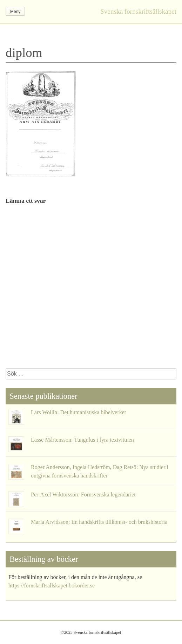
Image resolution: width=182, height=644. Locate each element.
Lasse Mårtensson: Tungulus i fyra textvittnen (82, 440)
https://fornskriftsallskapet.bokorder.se (52, 586)
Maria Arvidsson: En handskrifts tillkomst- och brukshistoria (99, 522)
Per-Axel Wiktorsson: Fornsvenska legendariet (83, 495)
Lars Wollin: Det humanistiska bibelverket (78, 412)
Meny (15, 12)
